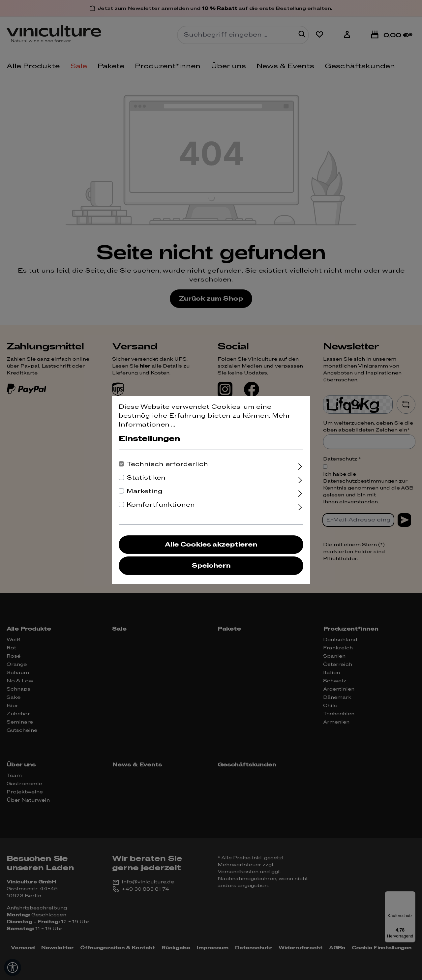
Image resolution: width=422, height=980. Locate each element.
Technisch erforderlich (167, 464)
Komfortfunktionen (161, 505)
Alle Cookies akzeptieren (211, 545)
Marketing (145, 491)
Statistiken (146, 478)
